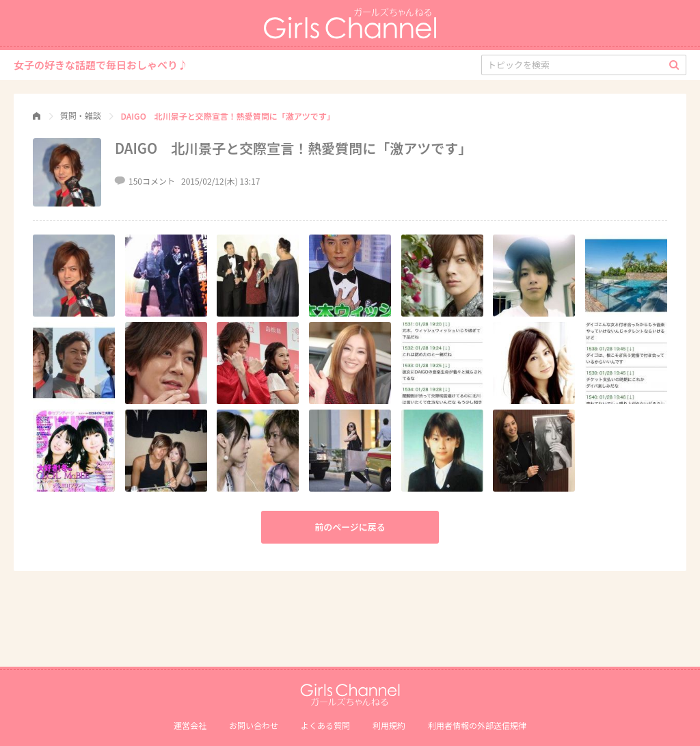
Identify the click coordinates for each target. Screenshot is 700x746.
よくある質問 (325, 725)
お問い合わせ (254, 725)
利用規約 (389, 725)
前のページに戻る (350, 527)
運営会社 (190, 725)
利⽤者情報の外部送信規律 (477, 725)
